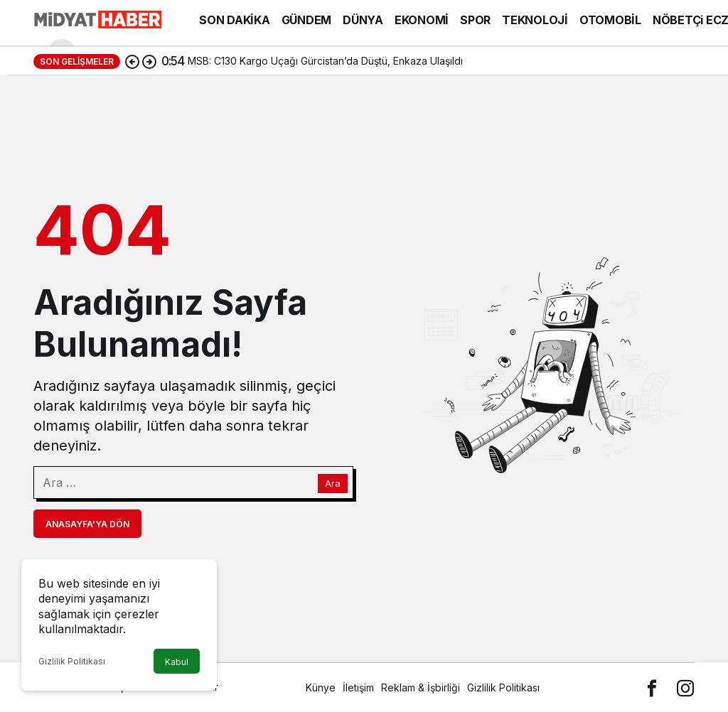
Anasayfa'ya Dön (87, 524)
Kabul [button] (177, 662)
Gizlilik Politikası (72, 661)
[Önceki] (132, 61)
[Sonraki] (149, 61)
